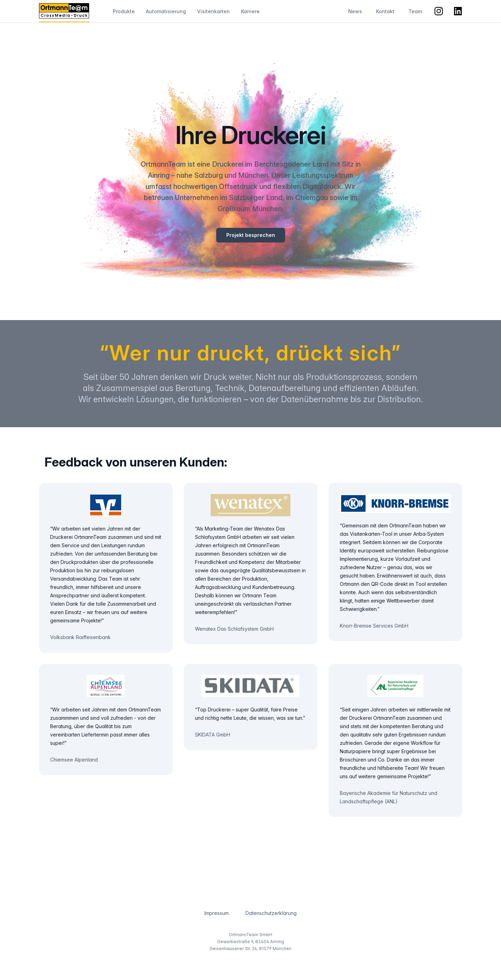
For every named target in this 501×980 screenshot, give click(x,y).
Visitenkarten (213, 11)
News (355, 11)
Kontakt (385, 11)
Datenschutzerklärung (271, 913)
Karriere (250, 11)
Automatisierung (166, 11)
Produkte (124, 11)
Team (415, 11)
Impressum (217, 913)
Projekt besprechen (251, 235)
